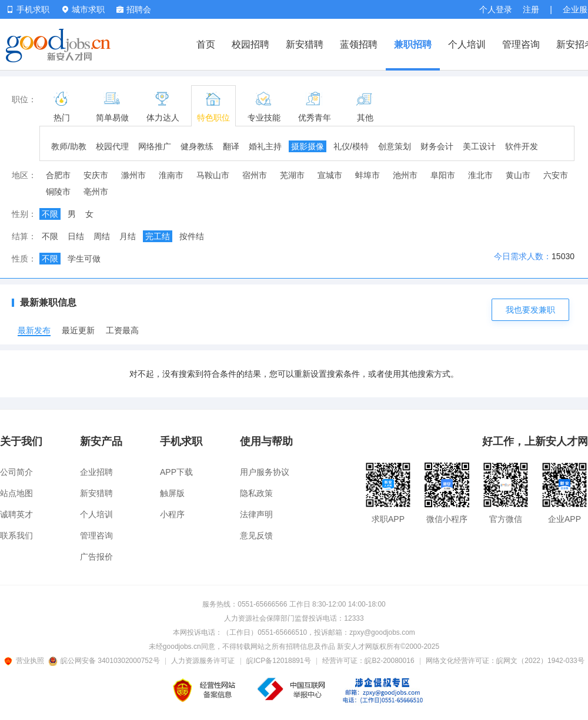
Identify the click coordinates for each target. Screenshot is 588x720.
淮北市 (480, 175)
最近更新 (78, 330)
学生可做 (84, 259)
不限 (50, 214)
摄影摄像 (308, 146)
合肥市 (58, 175)
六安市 (556, 175)
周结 (102, 236)
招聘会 (134, 9)
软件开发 (522, 146)
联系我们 (16, 535)
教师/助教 (69, 146)
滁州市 (133, 175)
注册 (531, 9)
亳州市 (96, 192)
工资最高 (122, 330)
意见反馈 (256, 535)
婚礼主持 (265, 146)
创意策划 (395, 146)
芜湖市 (292, 175)
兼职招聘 (413, 44)
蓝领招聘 (359, 44)
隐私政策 (256, 493)
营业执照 (26, 661)
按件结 (192, 236)
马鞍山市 (213, 175)
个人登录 (496, 9)
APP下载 (176, 472)
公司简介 (16, 472)
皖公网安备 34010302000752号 (105, 661)
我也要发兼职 (530, 310)
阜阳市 (443, 175)
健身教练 (197, 146)
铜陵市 (58, 192)
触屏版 (172, 493)
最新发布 (34, 330)
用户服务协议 (265, 472)
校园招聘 (250, 44)
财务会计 (437, 146)
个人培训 (467, 44)
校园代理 (112, 146)
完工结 (158, 236)
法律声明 (256, 514)
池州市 (405, 175)
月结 (128, 236)
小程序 (172, 514)
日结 (76, 236)
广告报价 (96, 557)
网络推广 (155, 146)
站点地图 (16, 493)
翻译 (231, 146)
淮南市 (171, 175)
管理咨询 (521, 44)
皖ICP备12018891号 (278, 661)
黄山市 (518, 175)
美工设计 (479, 146)
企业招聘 (96, 472)
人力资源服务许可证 (203, 661)
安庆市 (96, 175)
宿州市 (255, 175)
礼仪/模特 (351, 146)
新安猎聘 (305, 44)
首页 (206, 44)
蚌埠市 (367, 175)
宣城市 (330, 175)
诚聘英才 (16, 514)
